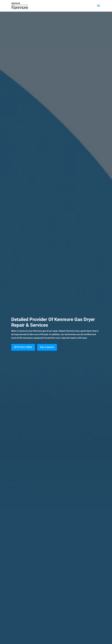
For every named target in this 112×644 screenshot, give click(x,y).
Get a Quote (47, 347)
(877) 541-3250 (23, 347)
